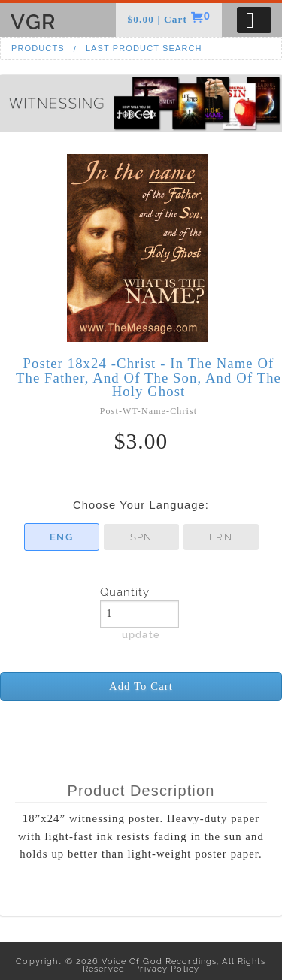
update (141, 634)
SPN (141, 537)
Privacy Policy (164, 969)
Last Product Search (144, 48)
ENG (61, 537)
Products (38, 48)
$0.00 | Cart (159, 19)
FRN (220, 537)
